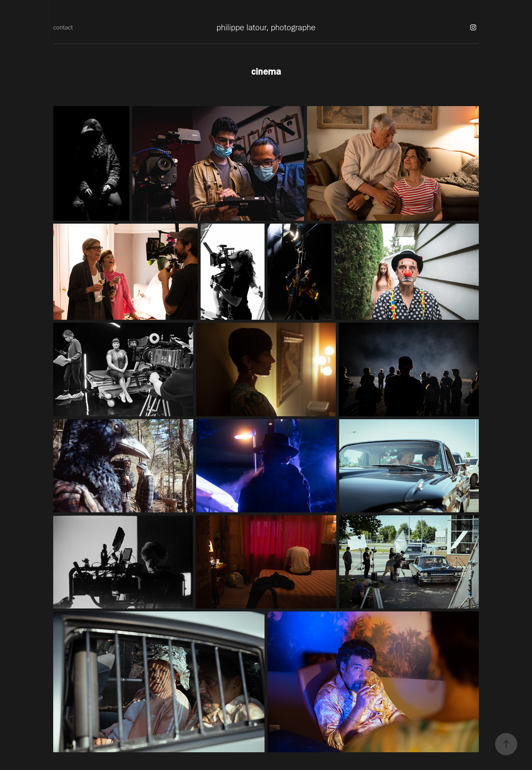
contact (63, 27)
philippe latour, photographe (266, 27)
